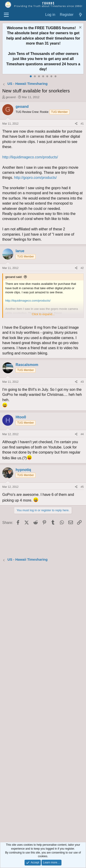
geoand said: (14, 277)
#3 (82, 382)
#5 (82, 487)
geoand (11, 97)
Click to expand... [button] (43, 314)
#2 (82, 268)
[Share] (76, 124)
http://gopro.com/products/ (36, 178)
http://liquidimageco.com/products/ (30, 157)
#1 (82, 124)
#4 (82, 434)
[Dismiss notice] (80, 28)
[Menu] (6, 15)
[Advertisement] (43, 703)
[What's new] (80, 15)
